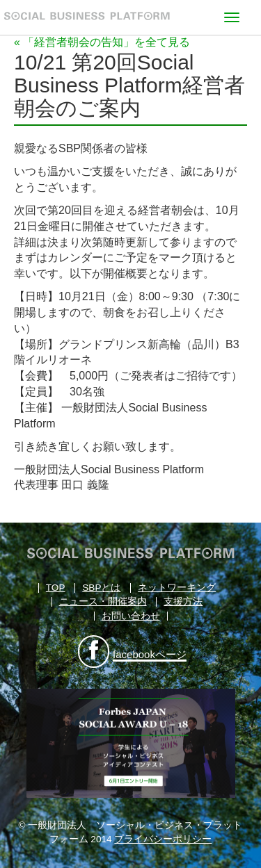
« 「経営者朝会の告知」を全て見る (102, 42)
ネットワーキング (177, 588)
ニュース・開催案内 (103, 601)
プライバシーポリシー (163, 839)
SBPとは (101, 588)
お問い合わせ (131, 616)
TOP (56, 588)
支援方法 (183, 601)
